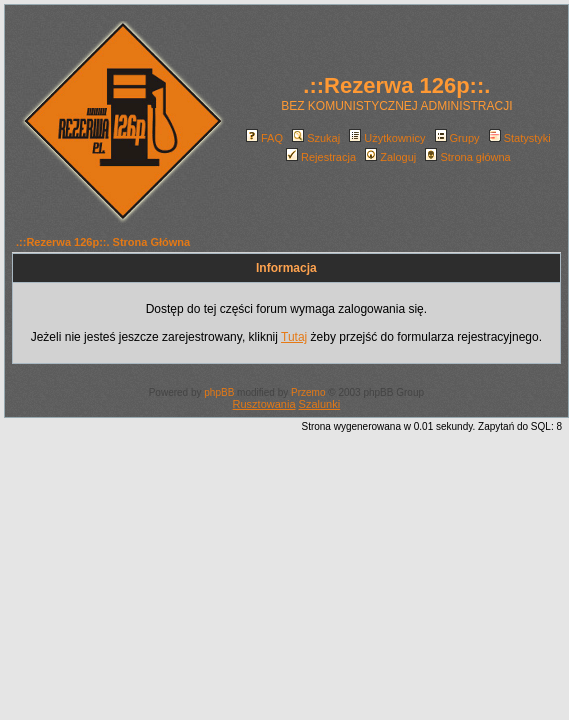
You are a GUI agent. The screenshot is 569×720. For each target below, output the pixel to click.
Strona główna (467, 157)
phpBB (219, 392)
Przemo (308, 392)
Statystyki (520, 138)
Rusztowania (264, 404)
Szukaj (316, 138)
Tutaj (294, 337)
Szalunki (320, 404)
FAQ (264, 138)
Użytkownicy (387, 138)
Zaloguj (390, 157)
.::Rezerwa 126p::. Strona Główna (103, 242)
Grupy (457, 138)
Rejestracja (321, 157)
